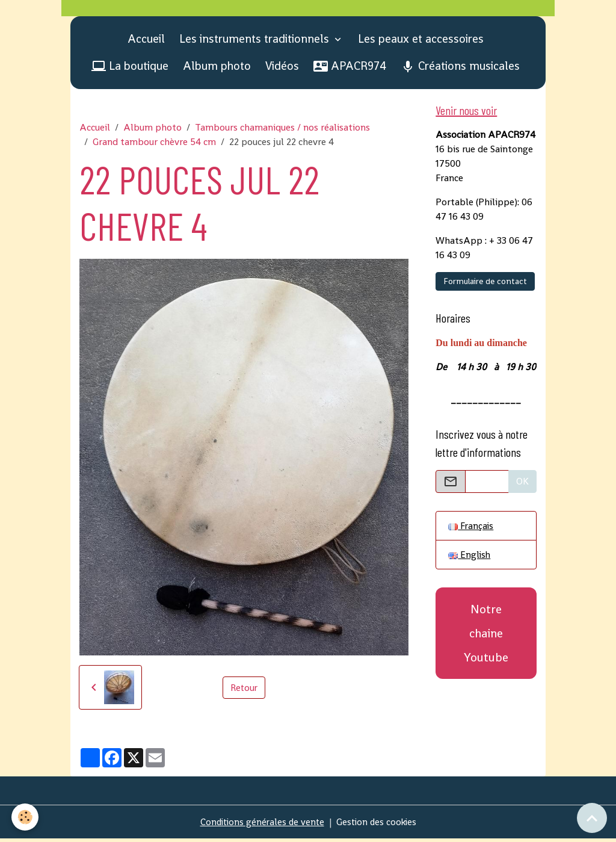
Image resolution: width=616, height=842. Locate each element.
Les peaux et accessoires (421, 42)
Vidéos (282, 69)
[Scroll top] (592, 818)
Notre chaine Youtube (486, 639)
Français (472, 530)
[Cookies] (26, 817)
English (470, 559)
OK (522, 485)
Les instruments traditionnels (256, 42)
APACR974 (350, 69)
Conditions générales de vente (260, 825)
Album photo (217, 69)
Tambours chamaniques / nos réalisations (282, 131)
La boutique (130, 69)
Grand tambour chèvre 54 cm (154, 145)
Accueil (146, 42)
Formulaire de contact (485, 285)
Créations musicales (460, 69)
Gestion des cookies (378, 825)
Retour (244, 690)
